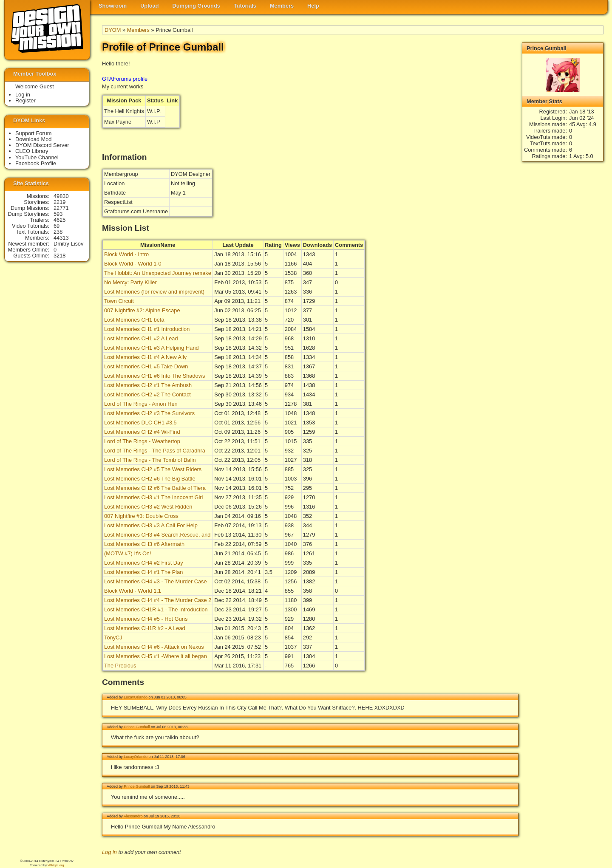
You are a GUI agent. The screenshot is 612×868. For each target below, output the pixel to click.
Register (25, 100)
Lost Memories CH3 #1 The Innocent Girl (153, 497)
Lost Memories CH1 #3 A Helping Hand (152, 348)
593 (58, 214)
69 (57, 226)
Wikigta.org (56, 865)
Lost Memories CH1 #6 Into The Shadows (154, 376)
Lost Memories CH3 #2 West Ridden (148, 507)
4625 (59, 220)
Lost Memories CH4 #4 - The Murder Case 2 (158, 600)
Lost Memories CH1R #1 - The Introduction (156, 609)
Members (282, 6)
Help (313, 6)
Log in (109, 852)
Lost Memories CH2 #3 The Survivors (149, 413)
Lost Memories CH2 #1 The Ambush (148, 385)
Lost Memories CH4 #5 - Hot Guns (146, 619)
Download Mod (33, 139)
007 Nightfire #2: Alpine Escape (142, 310)
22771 (61, 208)
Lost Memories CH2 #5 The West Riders (153, 469)
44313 (61, 238)
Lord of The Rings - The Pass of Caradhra (155, 451)
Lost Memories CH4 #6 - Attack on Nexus (154, 647)
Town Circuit (119, 301)
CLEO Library (32, 151)
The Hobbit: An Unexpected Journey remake (158, 273)
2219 (59, 202)
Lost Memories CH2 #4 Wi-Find (142, 432)
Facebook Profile (36, 163)
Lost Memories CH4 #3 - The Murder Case (156, 581)
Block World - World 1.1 (133, 591)
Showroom (113, 6)
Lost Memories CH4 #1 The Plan (143, 572)
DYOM (113, 30)
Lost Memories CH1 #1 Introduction (147, 329)
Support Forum (33, 133)
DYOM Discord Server (42, 145)
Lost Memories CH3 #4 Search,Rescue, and (157, 535)
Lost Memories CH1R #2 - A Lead (145, 628)
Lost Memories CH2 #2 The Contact (147, 394)
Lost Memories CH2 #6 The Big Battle (150, 479)
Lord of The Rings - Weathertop (142, 441)
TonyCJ (113, 638)
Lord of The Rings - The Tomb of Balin (150, 460)
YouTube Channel (37, 157)
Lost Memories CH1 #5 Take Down (146, 366)
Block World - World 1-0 (133, 264)
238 (58, 232)
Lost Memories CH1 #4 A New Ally (145, 357)
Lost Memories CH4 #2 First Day (144, 563)
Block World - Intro (126, 254)
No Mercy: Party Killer (130, 282)
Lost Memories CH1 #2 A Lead (141, 338)
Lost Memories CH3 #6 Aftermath (144, 544)
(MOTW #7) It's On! (128, 553)
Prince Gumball (137, 727)
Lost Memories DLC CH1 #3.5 (140, 423)
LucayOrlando (136, 697)
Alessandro (133, 816)
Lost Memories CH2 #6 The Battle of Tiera (155, 488)
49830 (61, 196)
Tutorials (245, 6)
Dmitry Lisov (68, 244)
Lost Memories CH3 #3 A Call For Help (151, 525)
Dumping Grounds (196, 6)
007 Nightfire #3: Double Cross (141, 516)
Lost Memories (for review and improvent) (154, 292)
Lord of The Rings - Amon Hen (141, 404)
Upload (149, 6)
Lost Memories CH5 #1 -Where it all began (156, 656)
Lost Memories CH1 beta (134, 320)
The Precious (120, 666)
